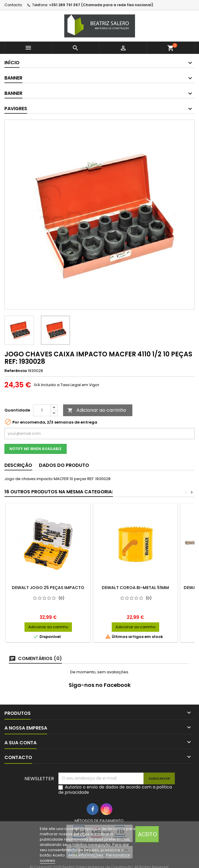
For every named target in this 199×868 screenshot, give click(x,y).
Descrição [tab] (18, 465)
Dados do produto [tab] (64, 465)
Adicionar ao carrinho (97, 410)
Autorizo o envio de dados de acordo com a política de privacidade (115, 790)
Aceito (147, 834)
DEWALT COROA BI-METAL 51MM (135, 588)
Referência (16, 371)
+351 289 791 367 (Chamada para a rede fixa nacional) (101, 5)
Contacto (13, 5)
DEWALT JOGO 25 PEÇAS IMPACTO (48, 588)
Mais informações (86, 855)
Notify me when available (36, 449)
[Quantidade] (42, 410)
